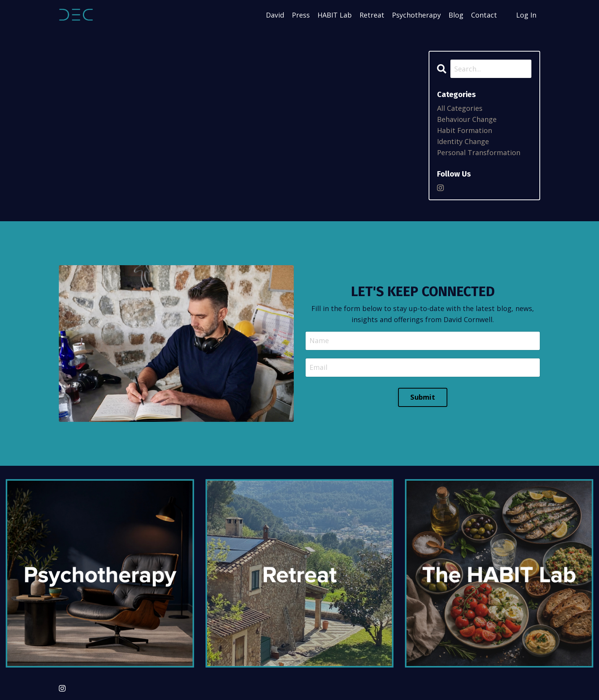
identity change (463, 141)
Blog (456, 15)
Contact (484, 15)
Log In (526, 15)
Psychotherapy (416, 15)
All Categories (460, 108)
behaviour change (467, 119)
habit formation (465, 130)
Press (301, 15)
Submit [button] (423, 397)
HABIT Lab (335, 15)
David (275, 15)
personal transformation (479, 152)
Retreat (372, 15)
